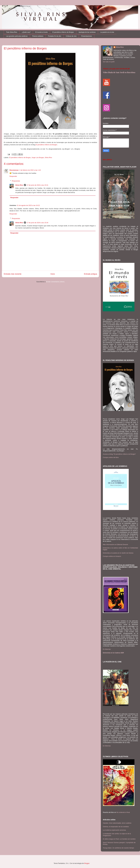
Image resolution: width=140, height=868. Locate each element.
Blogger (87, 863)
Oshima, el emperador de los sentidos (116, 827)
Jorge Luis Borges (38, 157)
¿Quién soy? (26, 32)
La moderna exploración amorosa (114, 830)
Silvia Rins (48, 157)
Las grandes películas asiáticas (17, 36)
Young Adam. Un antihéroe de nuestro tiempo (118, 848)
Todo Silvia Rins (12, 32)
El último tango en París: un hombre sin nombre (119, 839)
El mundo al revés (42, 32)
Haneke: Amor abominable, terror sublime (117, 823)
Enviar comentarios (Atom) (55, 282)
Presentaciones (87, 36)
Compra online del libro (111, 457)
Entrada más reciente (13, 274)
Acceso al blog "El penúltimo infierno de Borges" (119, 454)
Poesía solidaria (38, 36)
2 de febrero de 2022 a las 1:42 (30, 170)
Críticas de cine (71, 36)
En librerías (107, 649)
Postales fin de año (55, 36)
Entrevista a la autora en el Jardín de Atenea (118, 553)
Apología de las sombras (87, 32)
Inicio (53, 274)
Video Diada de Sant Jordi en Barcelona (119, 72)
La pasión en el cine (107, 32)
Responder (13, 176)
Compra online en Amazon (112, 556)
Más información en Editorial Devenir (115, 545)
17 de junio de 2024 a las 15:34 (37, 223)
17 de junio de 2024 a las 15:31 (37, 185)
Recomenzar (14, 170)
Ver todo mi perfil (109, 62)
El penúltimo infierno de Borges (63, 32)
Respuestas (16, 181)
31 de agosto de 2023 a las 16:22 (28, 205)
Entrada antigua (91, 274)
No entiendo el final (123, 812)
